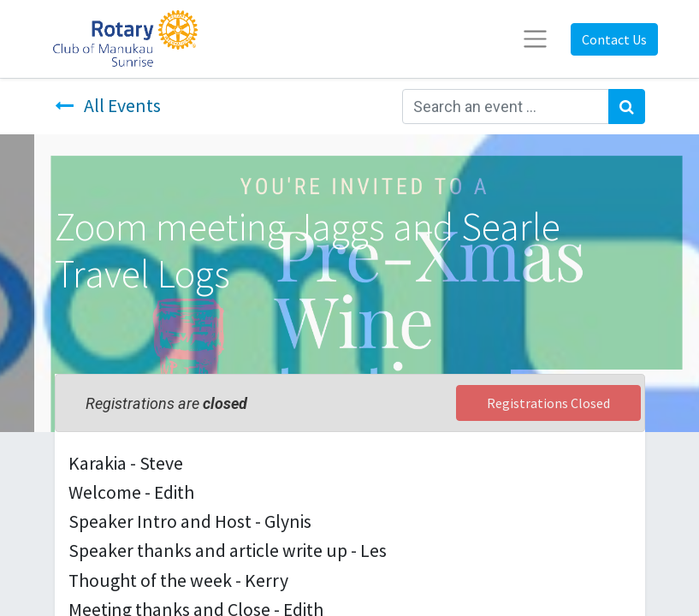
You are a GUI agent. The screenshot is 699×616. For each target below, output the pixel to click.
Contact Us (614, 39)
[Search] (627, 107)
